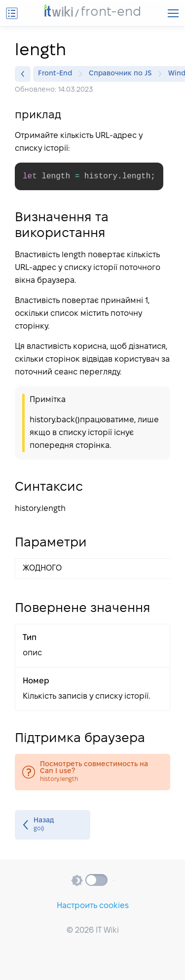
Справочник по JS (123, 74)
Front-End (57, 74)
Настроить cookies (93, 906)
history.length (92, 772)
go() (53, 825)
